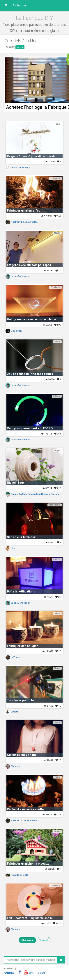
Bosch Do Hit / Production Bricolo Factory (32, 494)
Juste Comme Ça (18, 167)
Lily (10, 548)
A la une (27, 940)
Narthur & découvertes (22, 222)
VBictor (13, 712)
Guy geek (14, 331)
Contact (41, 973)
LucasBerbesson (18, 276)
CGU (32, 973)
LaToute (13, 657)
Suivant (43, 940)
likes (20, 47)
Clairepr (13, 766)
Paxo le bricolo (17, 875)
